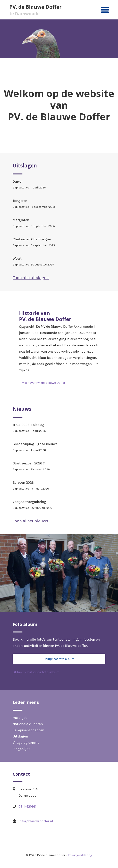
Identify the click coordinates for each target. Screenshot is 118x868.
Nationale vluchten (28, 724)
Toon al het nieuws (30, 521)
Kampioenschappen (28, 730)
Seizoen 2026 (59, 486)
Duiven (59, 185)
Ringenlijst (21, 749)
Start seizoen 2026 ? (59, 467)
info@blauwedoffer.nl (36, 821)
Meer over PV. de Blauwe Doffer (43, 383)
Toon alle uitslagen (31, 278)
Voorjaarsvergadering (59, 505)
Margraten (59, 224)
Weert (59, 262)
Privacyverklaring (80, 855)
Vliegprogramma (26, 743)
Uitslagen (20, 736)
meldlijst (20, 718)
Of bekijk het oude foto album (36, 672)
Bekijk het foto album (59, 659)
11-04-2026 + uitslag (59, 428)
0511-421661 (27, 807)
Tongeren (59, 204)
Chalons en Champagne (59, 243)
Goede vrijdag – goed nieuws (59, 448)
